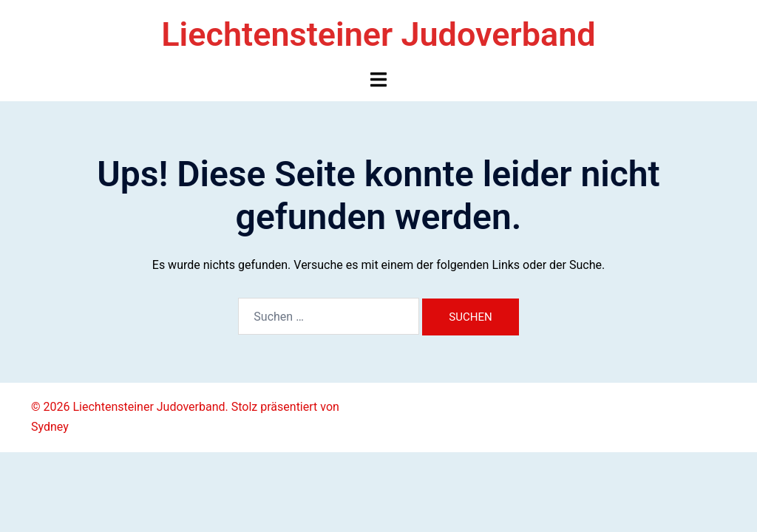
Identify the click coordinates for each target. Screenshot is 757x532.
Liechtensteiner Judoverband (378, 34)
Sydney (50, 427)
